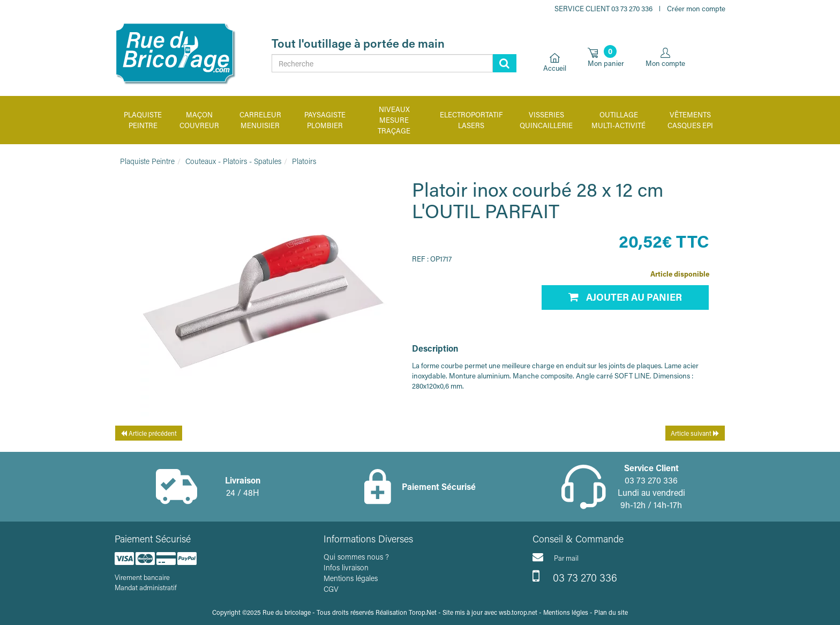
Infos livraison (346, 567)
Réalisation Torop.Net (406, 612)
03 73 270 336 (575, 576)
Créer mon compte (696, 8)
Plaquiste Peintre (147, 161)
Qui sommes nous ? (356, 557)
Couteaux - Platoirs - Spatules (233, 161)
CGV (331, 589)
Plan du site (611, 612)
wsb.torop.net (518, 612)
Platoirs (304, 161)
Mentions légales (351, 578)
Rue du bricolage (287, 612)
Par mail (556, 557)
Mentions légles (566, 612)
